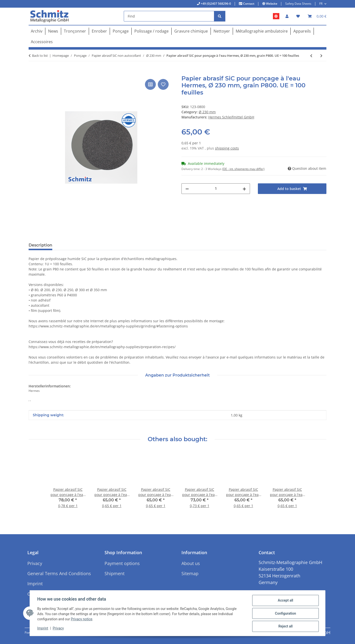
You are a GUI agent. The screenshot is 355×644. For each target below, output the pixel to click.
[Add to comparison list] (150, 84)
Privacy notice (82, 620)
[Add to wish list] (163, 84)
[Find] (169, 16)
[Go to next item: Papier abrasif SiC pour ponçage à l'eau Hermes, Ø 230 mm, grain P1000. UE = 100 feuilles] (321, 56)
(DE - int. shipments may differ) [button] (243, 169)
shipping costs (227, 148)
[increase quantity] (244, 189)
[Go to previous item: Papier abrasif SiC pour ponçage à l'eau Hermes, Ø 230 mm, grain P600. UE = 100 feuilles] (311, 56)
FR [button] (321, 4)
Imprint (43, 629)
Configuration (285, 614)
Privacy (59, 629)
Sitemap (190, 573)
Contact (248, 4)
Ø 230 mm (207, 112)
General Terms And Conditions (59, 573)
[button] (287, 16)
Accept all (285, 601)
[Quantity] (216, 189)
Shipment (115, 573)
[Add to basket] (33, 72)
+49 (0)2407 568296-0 (215, 4)
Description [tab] (40, 245)
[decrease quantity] (187, 189)
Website (271, 4)
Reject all (285, 626)
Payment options (122, 563)
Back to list (40, 56)
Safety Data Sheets (298, 4)
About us (191, 563)
